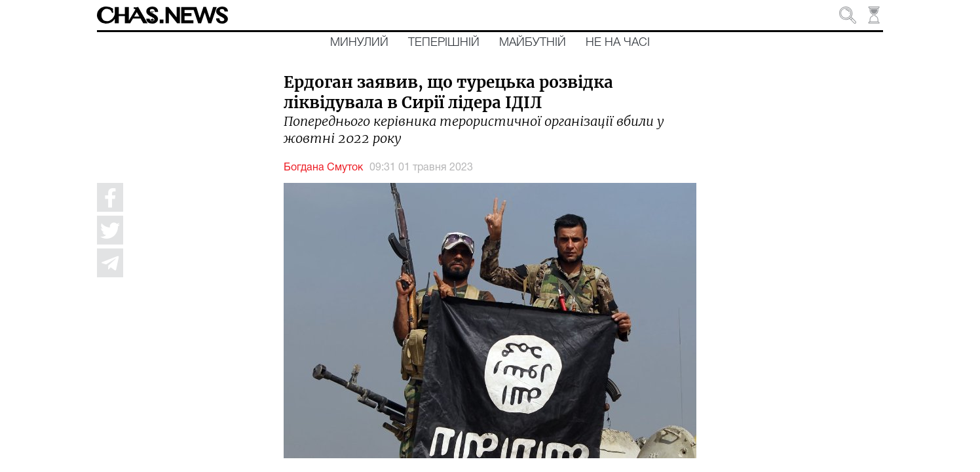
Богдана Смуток (323, 168)
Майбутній (533, 43)
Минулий (359, 43)
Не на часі (618, 43)
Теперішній (444, 43)
